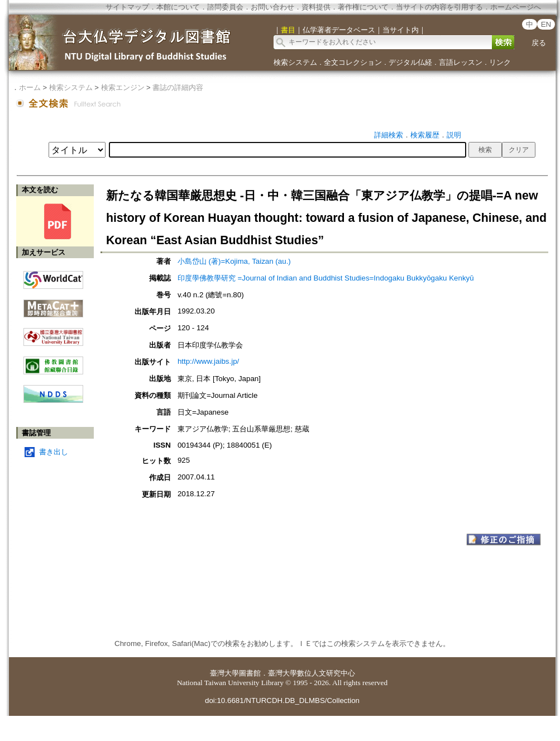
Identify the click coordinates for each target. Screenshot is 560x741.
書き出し (54, 452)
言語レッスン (461, 62)
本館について (178, 7)
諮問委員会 (225, 7)
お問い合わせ (272, 7)
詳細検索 (389, 135)
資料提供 (316, 7)
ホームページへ (516, 7)
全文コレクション (353, 62)
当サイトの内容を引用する (439, 7)
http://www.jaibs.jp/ (208, 361)
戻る (539, 43)
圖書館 (250, 673)
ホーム (30, 87)
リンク (500, 62)
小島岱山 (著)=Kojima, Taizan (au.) (234, 261)
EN (546, 24)
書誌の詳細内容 (178, 87)
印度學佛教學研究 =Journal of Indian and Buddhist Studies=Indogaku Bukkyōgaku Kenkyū (326, 278)
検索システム (295, 62)
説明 (454, 135)
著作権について (363, 7)
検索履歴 (425, 135)
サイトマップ (127, 7)
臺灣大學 (224, 673)
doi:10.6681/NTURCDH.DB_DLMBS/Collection (282, 700)
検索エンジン (123, 87)
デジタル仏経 (410, 62)
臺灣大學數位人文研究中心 (312, 673)
